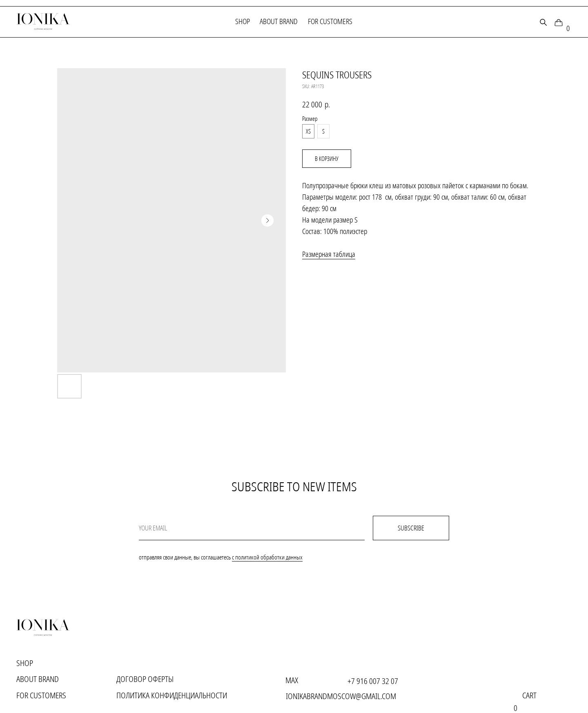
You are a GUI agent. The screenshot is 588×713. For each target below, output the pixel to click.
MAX (292, 680)
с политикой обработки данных (267, 557)
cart (529, 695)
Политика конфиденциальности (172, 695)
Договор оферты (145, 679)
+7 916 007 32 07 (373, 681)
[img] (559, 22)
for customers (330, 21)
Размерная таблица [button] (329, 254)
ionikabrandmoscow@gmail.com (341, 696)
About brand (279, 21)
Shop (243, 21)
